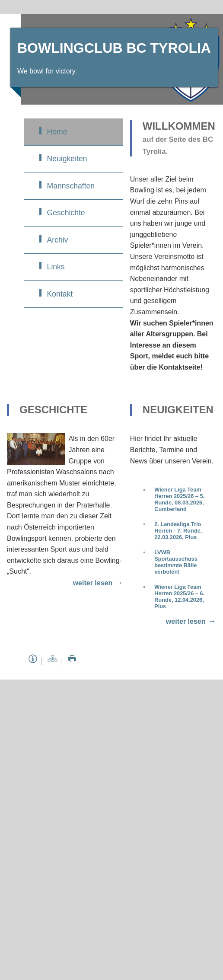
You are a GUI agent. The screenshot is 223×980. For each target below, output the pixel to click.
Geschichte (66, 213)
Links (56, 267)
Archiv (58, 240)
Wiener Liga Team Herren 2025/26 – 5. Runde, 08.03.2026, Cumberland (179, 499)
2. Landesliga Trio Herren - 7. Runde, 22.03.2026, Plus (178, 531)
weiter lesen (93, 583)
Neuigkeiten (67, 159)
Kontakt (60, 294)
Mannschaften (71, 186)
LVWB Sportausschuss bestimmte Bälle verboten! (176, 562)
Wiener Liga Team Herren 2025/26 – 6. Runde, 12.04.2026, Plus (179, 597)
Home (57, 132)
